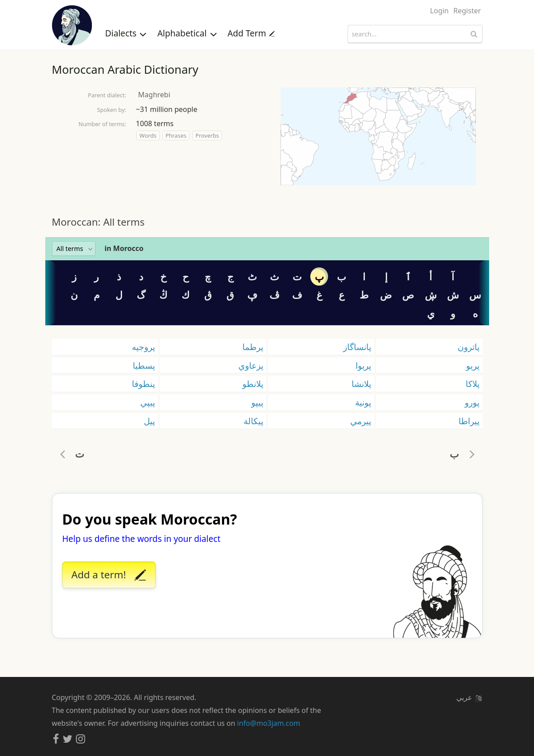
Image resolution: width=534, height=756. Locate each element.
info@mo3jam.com (269, 723)
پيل (149, 421)
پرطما (253, 347)
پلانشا (361, 384)
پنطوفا (143, 384)
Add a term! (109, 575)
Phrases (176, 135)
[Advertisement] (267, 200)
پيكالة (253, 421)
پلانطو (253, 384)
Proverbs (207, 135)
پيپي (148, 402)
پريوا (363, 365)
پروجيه (143, 347)
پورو (472, 402)
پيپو (257, 402)
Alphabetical (187, 33)
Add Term (251, 33)
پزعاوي (251, 365)
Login (439, 11)
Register (467, 11)
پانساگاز (357, 347)
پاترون (469, 347)
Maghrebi (154, 95)
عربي (469, 697)
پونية (363, 402)
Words (148, 135)
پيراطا (469, 421)
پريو (473, 365)
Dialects (126, 33)
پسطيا (144, 365)
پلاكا (473, 384)
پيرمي (361, 421)
